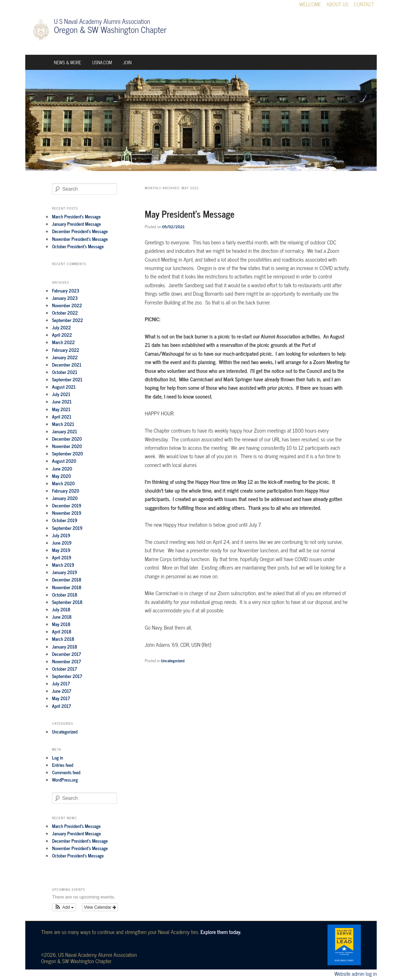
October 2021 (65, 372)
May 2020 (61, 476)
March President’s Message (76, 216)
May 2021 (61, 409)
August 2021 (64, 387)
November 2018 (67, 587)
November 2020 (67, 446)
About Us (338, 4)
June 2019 (62, 543)
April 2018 (62, 632)
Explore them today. (221, 932)
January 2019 (64, 572)
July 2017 (61, 683)
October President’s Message (78, 246)
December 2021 (67, 365)
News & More (67, 62)
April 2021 (62, 417)
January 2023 (65, 298)
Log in (57, 758)
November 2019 (67, 513)
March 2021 (63, 424)
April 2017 (61, 706)
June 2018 (62, 617)
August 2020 (64, 461)
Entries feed (63, 765)
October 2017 (64, 669)
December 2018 (67, 580)
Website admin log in (355, 974)
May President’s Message (190, 214)
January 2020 (65, 498)
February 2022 (66, 350)
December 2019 (67, 505)
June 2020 (62, 469)
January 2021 (64, 431)
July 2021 (61, 394)
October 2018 (65, 595)
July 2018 (61, 609)
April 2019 (62, 557)
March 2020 (63, 483)
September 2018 (67, 602)
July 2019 (61, 535)
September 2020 (67, 453)
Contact (364, 4)
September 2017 (67, 676)
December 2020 (67, 439)
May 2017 (61, 698)
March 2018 (63, 639)
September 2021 (67, 379)
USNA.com (102, 62)
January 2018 (64, 647)
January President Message (76, 224)
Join (127, 62)
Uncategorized (173, 660)
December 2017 (66, 654)
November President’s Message (80, 239)
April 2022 (62, 335)
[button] (64, 907)
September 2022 (67, 320)
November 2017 (66, 661)
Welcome (310, 4)
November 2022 (67, 305)
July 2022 (61, 327)
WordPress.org (65, 780)
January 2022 (65, 357)
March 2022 (63, 342)
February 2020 (66, 491)
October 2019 (65, 520)
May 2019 (61, 550)
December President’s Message (80, 231)
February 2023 (66, 291)
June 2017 (61, 691)
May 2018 (61, 624)
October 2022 (65, 313)
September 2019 (67, 528)
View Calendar (100, 907)
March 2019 (63, 565)
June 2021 (62, 402)
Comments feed (66, 772)
